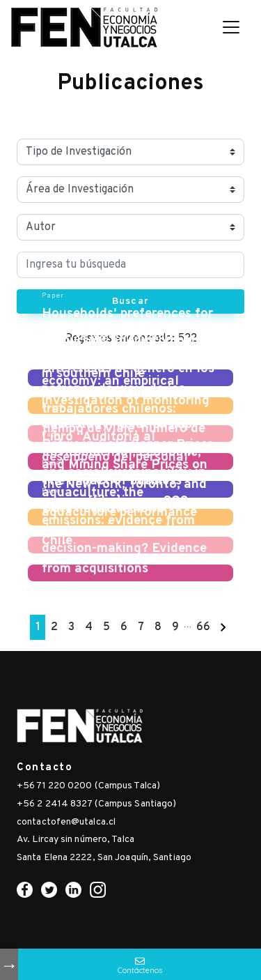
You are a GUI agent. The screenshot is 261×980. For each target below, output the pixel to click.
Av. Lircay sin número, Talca (76, 840)
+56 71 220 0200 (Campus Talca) (88, 786)
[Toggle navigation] (231, 27)
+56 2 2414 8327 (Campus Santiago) (96, 804)
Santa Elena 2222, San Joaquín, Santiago (104, 858)
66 (203, 627)
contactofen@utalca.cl (66, 822)
